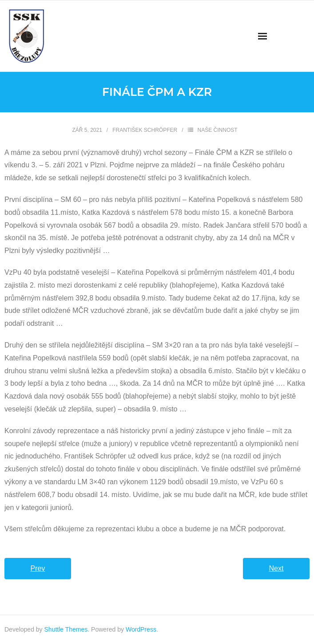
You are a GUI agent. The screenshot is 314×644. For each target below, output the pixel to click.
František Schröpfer (145, 130)
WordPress (141, 629)
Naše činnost (218, 130)
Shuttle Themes (66, 629)
